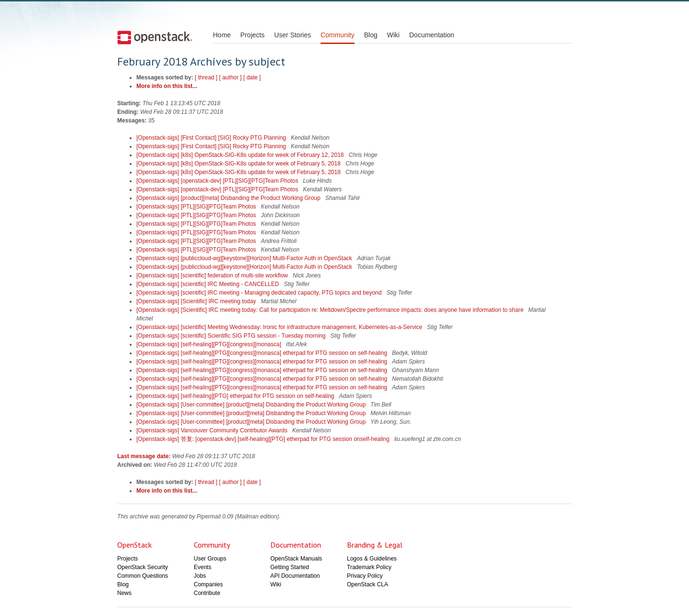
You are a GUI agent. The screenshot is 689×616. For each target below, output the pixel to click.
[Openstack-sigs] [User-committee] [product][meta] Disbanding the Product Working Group (252, 405)
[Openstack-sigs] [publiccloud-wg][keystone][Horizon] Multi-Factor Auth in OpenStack (245, 258)
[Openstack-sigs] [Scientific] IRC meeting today (197, 301)
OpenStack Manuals (296, 559)
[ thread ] (206, 77)
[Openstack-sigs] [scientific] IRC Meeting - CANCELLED (208, 284)
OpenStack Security (143, 567)
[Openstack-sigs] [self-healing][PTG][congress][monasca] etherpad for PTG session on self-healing (263, 353)
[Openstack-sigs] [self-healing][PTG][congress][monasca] (210, 344)
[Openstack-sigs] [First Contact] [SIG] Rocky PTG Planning (212, 138)
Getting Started (290, 567)
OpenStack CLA (367, 584)
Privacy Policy (365, 576)
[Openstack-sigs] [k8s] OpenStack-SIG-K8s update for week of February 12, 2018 (241, 155)
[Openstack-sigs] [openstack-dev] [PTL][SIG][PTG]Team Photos (218, 181)
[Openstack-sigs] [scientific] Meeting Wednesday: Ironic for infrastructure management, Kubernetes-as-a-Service (280, 327)
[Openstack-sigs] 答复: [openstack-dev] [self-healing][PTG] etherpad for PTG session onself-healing (264, 439)
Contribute (207, 593)
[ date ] (252, 77)
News (124, 593)
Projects (252, 35)
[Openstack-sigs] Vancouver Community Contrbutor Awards (213, 430)
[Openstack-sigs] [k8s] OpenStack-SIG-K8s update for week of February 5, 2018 (239, 164)
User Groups (210, 559)
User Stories (293, 35)
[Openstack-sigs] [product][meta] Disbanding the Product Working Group (229, 198)
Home (222, 35)
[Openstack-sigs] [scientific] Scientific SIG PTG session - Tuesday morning (232, 336)
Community (338, 35)
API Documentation (295, 576)
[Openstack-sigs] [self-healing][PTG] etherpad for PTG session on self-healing (236, 396)
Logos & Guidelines (372, 559)
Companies (208, 584)
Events (203, 567)
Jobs (200, 576)
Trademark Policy (369, 567)
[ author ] (230, 77)
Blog (371, 35)
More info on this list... (167, 86)
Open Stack (155, 37)
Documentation (432, 35)
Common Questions (143, 576)
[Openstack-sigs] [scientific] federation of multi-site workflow (213, 275)
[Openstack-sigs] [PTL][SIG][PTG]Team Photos (197, 207)
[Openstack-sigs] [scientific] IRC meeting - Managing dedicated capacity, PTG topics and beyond (260, 293)
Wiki (393, 35)
